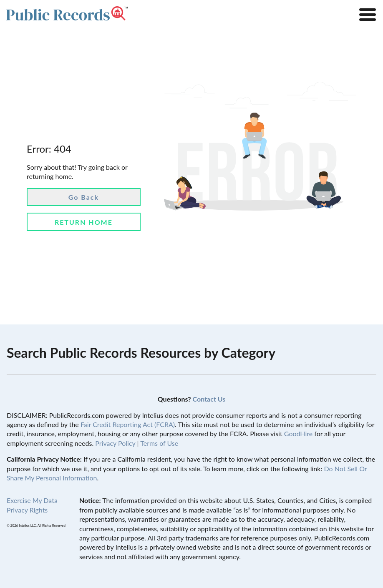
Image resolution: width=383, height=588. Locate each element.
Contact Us (209, 399)
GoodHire (298, 433)
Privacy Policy (115, 443)
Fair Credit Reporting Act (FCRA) (128, 424)
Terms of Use (159, 443)
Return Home (84, 222)
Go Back (84, 197)
